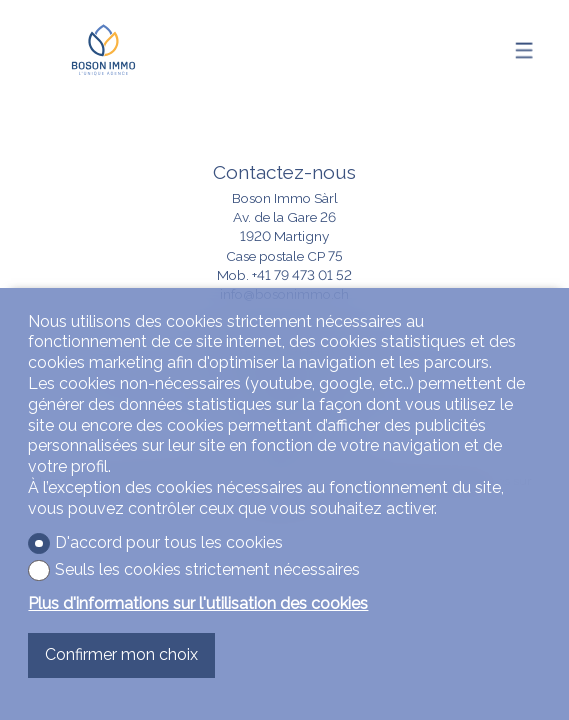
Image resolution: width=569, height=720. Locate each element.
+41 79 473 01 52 (302, 275)
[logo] (103, 50)
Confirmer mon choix (121, 654)
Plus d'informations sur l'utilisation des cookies (198, 603)
